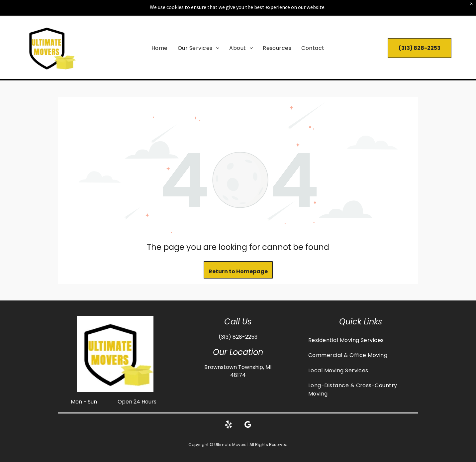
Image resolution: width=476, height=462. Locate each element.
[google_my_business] (248, 426)
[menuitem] (160, 48)
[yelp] (229, 426)
